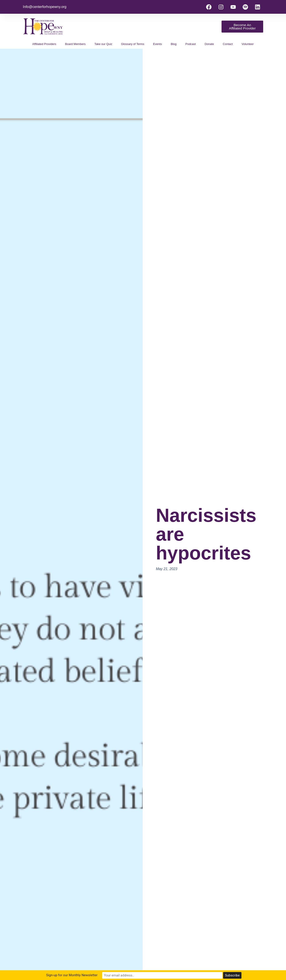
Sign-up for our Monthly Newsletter (105, 975)
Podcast (191, 44)
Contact (228, 44)
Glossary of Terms (133, 44)
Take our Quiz (103, 44)
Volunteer (248, 44)
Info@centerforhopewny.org (45, 7)
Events (158, 44)
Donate (209, 44)
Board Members (75, 44)
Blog (174, 44)
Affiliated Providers (44, 44)
